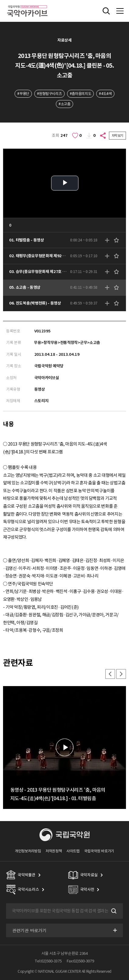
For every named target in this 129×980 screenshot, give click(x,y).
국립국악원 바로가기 (99, 851)
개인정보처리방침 (28, 851)
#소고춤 (64, 104)
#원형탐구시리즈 (49, 94)
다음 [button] (121, 674)
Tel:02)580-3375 (48, 961)
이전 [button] (110, 674)
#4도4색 (105, 94)
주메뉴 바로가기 (0, 0)
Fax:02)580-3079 (80, 961)
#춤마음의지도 (81, 94)
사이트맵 (73, 851)
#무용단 (23, 94)
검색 (113, 911)
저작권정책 (54, 851)
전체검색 (106, 11)
